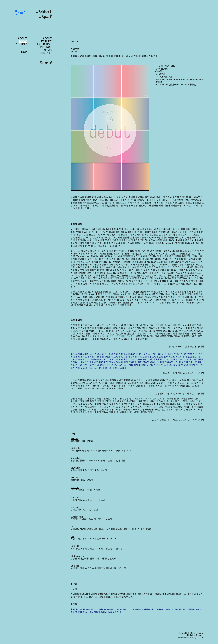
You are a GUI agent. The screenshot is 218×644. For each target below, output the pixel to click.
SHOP (23, 52)
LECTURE (46, 41)
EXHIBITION (44, 44)
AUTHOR (21, 44)
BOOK (75, 42)
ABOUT (22, 38)
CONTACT (46, 53)
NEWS (48, 50)
